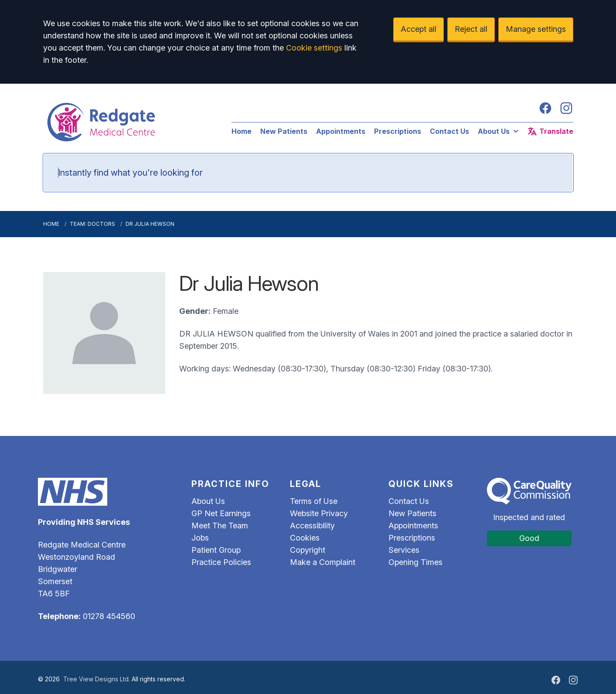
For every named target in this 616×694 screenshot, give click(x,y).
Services (404, 550)
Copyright (308, 550)
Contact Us (449, 131)
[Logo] (129, 122)
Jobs (200, 538)
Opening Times (415, 562)
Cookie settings (314, 48)
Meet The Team (220, 526)
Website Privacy (319, 513)
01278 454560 (109, 616)
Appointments (341, 131)
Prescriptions (398, 131)
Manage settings (536, 29)
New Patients (284, 131)
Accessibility (312, 526)
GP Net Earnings (221, 513)
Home (242, 131)
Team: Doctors (92, 224)
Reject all (471, 29)
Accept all (419, 29)
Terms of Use (314, 501)
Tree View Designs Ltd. (97, 679)
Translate (550, 131)
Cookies (305, 538)
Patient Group (216, 550)
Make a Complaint (323, 562)
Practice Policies (221, 562)
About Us (499, 131)
